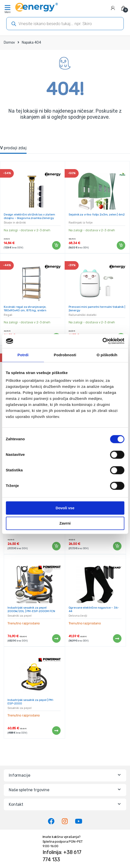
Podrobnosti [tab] (65, 355)
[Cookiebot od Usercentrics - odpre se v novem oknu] (102, 341)
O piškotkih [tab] (107, 355)
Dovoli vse (65, 508)
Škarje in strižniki (15, 223)
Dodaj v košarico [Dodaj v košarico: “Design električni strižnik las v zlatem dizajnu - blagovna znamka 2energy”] (56, 245)
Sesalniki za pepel (19, 616)
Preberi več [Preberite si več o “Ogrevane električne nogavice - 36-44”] (117, 638)
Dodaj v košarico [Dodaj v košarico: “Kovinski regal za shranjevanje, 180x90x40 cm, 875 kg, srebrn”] (56, 546)
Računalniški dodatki (83, 315)
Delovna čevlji (78, 616)
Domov (9, 43)
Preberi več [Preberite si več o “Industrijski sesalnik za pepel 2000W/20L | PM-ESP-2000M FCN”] (56, 638)
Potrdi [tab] (23, 355)
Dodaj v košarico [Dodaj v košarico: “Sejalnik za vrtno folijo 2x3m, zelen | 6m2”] (121, 245)
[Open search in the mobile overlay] (65, 24)
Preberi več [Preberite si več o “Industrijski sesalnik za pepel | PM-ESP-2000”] (56, 731)
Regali (8, 315)
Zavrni (65, 523)
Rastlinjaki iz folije (81, 223)
